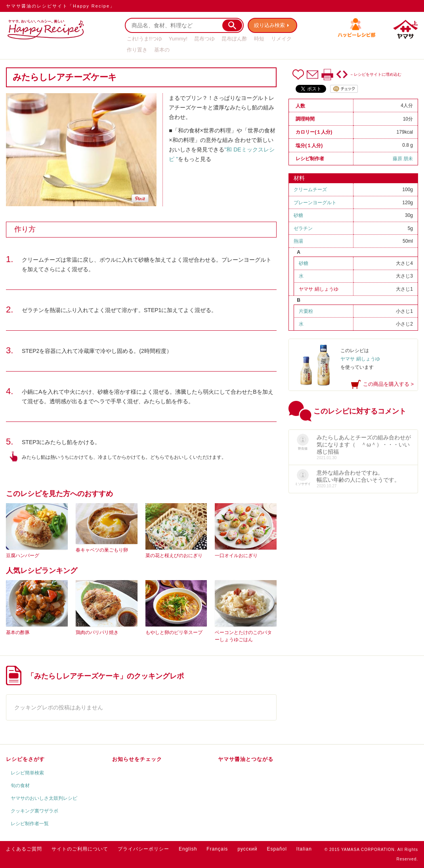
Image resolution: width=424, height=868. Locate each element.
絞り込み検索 (270, 25)
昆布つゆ (204, 39)
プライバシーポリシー (143, 849)
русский (247, 849)
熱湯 (298, 241)
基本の (162, 50)
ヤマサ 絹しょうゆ (318, 289)
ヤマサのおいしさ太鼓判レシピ (44, 798)
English (188, 849)
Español (277, 849)
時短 (259, 39)
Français (217, 849)
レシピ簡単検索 (27, 773)
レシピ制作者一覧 (30, 824)
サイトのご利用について (80, 849)
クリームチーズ (310, 190)
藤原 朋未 (403, 159)
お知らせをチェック (137, 759)
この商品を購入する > (388, 384)
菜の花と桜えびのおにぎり (174, 556)
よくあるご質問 (24, 849)
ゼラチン (303, 228)
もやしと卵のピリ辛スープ (174, 632)
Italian (304, 849)
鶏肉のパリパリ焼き (97, 632)
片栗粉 (306, 311)
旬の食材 (20, 786)
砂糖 (298, 215)
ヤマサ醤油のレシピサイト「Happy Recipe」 (60, 6)
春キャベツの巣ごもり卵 (102, 550)
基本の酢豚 (18, 632)
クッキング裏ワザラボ (34, 811)
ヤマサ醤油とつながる (246, 759)
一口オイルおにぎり (236, 556)
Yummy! (178, 39)
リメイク (281, 39)
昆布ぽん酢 (234, 39)
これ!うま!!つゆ (144, 39)
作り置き (137, 50)
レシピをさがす (25, 759)
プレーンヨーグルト (315, 203)
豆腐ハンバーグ (23, 556)
